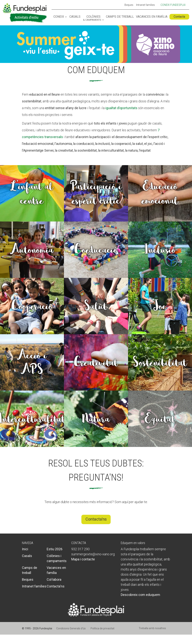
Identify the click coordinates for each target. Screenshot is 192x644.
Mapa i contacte (83, 559)
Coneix (59, 17)
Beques (129, 5)
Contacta (179, 17)
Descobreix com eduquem (140, 595)
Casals (75, 17)
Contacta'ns (96, 519)
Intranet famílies (145, 5)
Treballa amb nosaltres (152, 628)
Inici (25, 549)
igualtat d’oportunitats (121, 108)
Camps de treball (120, 17)
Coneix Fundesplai (173, 5)
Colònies (92, 18)
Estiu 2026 (55, 549)
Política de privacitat (102, 628)
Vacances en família (152, 17)
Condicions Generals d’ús (71, 628)
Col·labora (54, 579)
